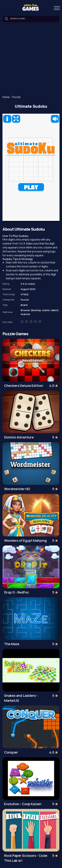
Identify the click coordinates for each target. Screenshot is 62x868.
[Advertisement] (31, 59)
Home (6, 97)
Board (24, 305)
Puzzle (16, 97)
